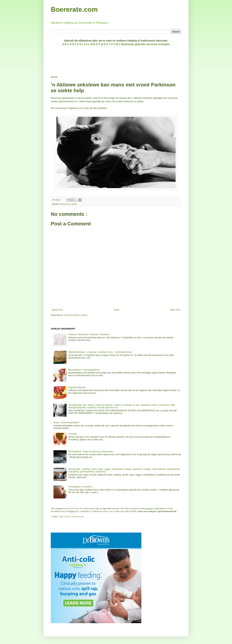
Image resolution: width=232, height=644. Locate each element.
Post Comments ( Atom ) (76, 315)
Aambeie (73, 434)
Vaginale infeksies (77, 387)
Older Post (175, 310)
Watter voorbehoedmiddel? (67, 423)
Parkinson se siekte (68, 204)
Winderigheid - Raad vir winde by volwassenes (91, 452)
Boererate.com (74, 10)
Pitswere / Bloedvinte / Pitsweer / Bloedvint (89, 335)
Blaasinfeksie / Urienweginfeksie (84, 370)
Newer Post (57, 310)
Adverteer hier (78, 517)
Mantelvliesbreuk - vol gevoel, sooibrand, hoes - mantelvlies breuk (100, 352)
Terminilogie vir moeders (80, 487)
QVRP (67, 517)
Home (117, 310)
